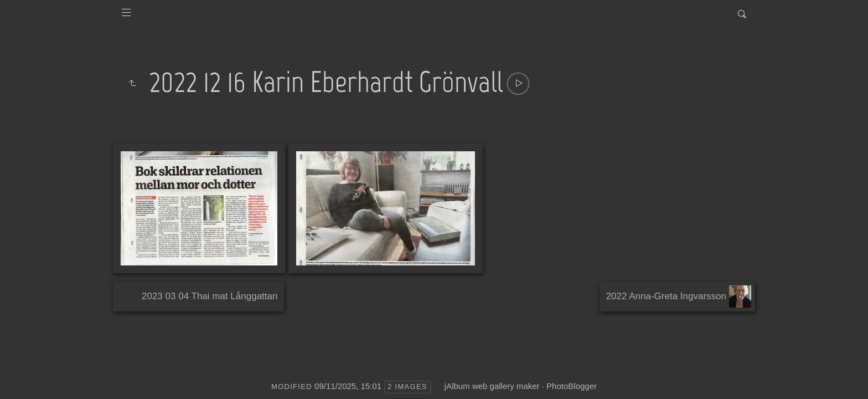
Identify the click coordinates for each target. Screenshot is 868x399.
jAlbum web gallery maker (492, 386)
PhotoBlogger (572, 386)
